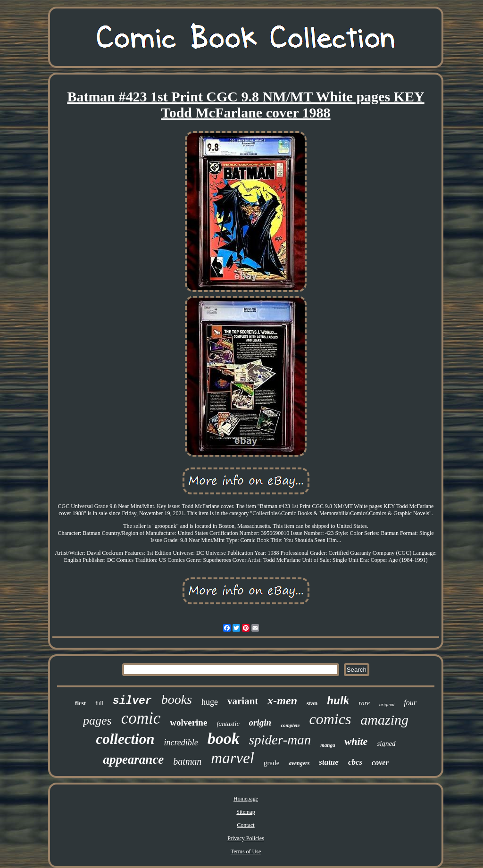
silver (132, 701)
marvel (233, 758)
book (224, 739)
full (99, 703)
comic (141, 718)
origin (260, 722)
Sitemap (246, 812)
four (410, 703)
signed (386, 743)
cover (380, 763)
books (177, 699)
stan (312, 703)
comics (330, 719)
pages (97, 721)
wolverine (188, 722)
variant (243, 701)
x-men (282, 701)
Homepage (246, 799)
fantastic (228, 724)
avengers (299, 763)
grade (271, 763)
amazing (384, 720)
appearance (133, 759)
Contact (246, 825)
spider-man (280, 740)
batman (187, 761)
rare (364, 703)
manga (328, 745)
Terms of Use (246, 851)
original (387, 705)
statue (329, 762)
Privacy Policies (246, 838)
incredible (181, 743)
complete (290, 725)
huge (210, 702)
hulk (338, 700)
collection (125, 739)
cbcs (355, 762)
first (80, 703)
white (356, 741)
